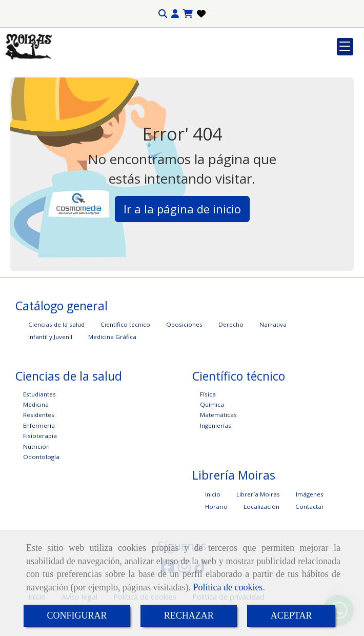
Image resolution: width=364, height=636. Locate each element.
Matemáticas (218, 415)
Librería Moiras (258, 494)
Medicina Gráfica (112, 337)
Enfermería (39, 425)
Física (208, 394)
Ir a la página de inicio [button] (182, 209)
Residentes (39, 415)
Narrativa (273, 324)
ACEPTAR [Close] (291, 615)
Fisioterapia (40, 436)
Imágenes (310, 494)
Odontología (41, 457)
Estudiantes (39, 394)
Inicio (213, 494)
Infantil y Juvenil (50, 337)
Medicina (36, 404)
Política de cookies (228, 587)
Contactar (310, 506)
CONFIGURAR (77, 615)
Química (212, 404)
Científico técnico (125, 324)
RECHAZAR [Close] (189, 615)
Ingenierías (216, 425)
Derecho (231, 324)
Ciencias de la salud (56, 324)
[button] (175, 14)
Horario (216, 506)
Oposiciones (184, 324)
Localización (261, 506)
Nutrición (36, 446)
